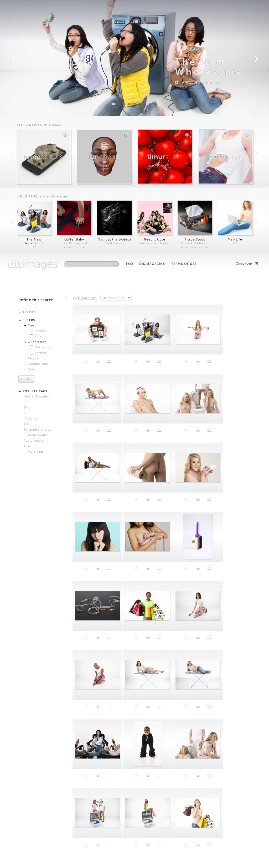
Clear (26, 126)
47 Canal (31, 166)
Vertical (41, 100)
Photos (40, 78)
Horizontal (43, 94)
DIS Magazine (152, 11)
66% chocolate (35, 182)
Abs (26, 193)
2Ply (27, 155)
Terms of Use (184, 11)
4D (26, 171)
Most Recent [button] (114, 45)
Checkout (247, 10)
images (33, 11)
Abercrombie (34, 188)
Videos (40, 83)
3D (26, 160)
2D (26, 149)
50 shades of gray (38, 177)
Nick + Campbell (37, 143)
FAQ (130, 11)
